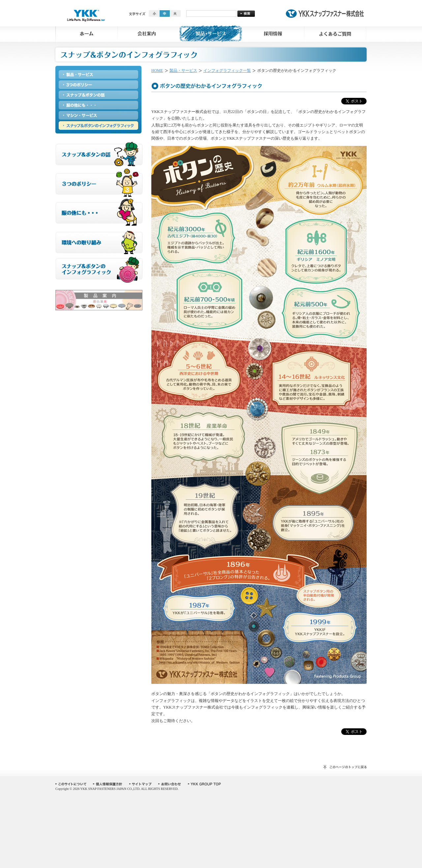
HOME (157, 70)
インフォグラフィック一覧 (227, 70)
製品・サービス (183, 70)
